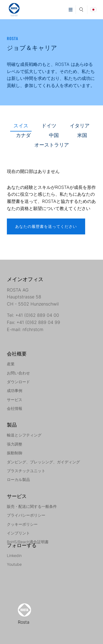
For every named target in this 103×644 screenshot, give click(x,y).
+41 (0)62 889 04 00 (37, 315)
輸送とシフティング (24, 435)
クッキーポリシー (22, 524)
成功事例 (15, 390)
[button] (70, 10)
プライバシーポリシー (26, 515)
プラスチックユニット (26, 471)
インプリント (18, 533)
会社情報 (15, 408)
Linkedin (14, 555)
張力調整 (15, 444)
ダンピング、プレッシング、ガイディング (43, 462)
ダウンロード (18, 382)
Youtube (14, 564)
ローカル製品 (18, 479)
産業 (11, 364)
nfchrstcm (33, 329)
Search (81, 9)
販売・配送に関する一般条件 (32, 506)
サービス (15, 400)
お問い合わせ (18, 373)
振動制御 (15, 453)
